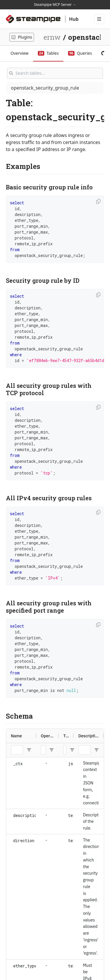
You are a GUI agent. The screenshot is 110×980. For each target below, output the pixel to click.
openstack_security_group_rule (45, 88)
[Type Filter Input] (65, 750)
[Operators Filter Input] (43, 750)
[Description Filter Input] (84, 750)
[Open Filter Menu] (29, 750)
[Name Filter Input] (17, 750)
